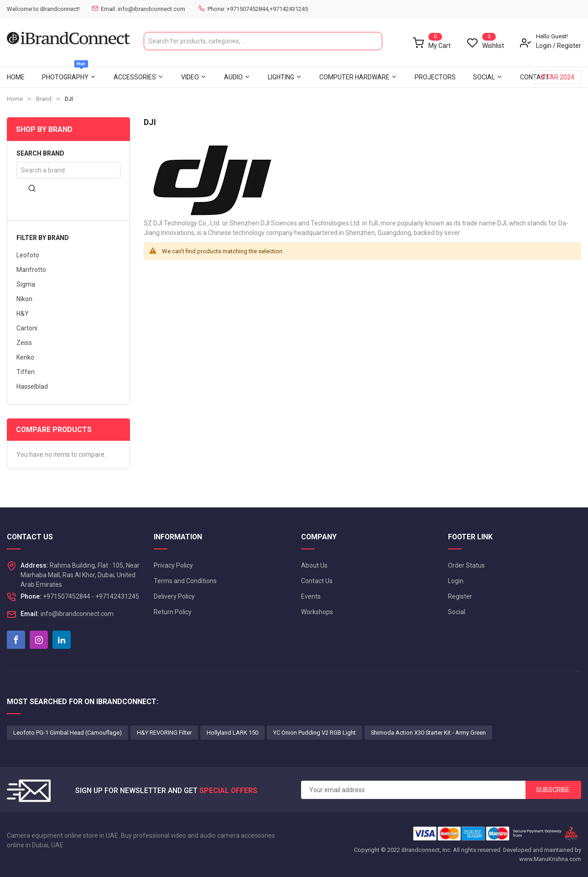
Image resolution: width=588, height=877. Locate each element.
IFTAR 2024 (558, 77)
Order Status (466, 565)
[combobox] (263, 41)
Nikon (24, 299)
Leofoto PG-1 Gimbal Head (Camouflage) (68, 733)
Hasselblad (32, 386)
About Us (314, 565)
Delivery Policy (174, 596)
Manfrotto (31, 270)
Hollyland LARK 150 (232, 733)
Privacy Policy (173, 565)
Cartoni (27, 328)
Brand (44, 99)
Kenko (25, 357)
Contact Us (317, 581)
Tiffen (26, 372)
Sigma (26, 284)
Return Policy (173, 612)
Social (457, 612)
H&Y (23, 313)
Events (311, 596)
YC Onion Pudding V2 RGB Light (315, 733)
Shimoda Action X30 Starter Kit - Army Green (428, 733)
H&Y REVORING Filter (164, 733)
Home (15, 99)
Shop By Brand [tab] (44, 129)
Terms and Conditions (185, 581)
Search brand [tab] (40, 154)
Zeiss (24, 343)
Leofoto (28, 255)
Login (544, 46)
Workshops (317, 612)
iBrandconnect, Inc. (427, 850)
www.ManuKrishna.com (550, 859)
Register (569, 46)
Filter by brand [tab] (43, 238)
